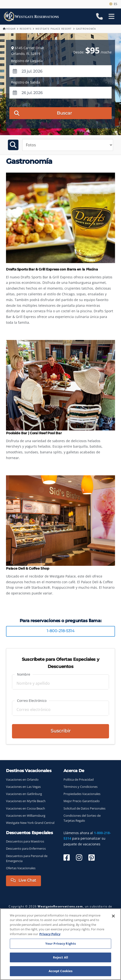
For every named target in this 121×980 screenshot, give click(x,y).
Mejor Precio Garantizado (82, 801)
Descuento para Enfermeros (26, 849)
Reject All (60, 957)
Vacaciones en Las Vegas (23, 787)
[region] (60, 944)
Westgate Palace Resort (54, 29)
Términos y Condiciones (81, 787)
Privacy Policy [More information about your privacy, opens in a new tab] (50, 934)
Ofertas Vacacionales (21, 868)
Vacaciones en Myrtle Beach (26, 801)
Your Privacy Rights (60, 943)
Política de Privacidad (79, 780)
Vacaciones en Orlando (22, 780)
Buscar (43, 113)
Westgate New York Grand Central (30, 823)
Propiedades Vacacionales (82, 794)
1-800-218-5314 (61, 631)
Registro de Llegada (27, 61)
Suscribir (61, 731)
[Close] (113, 916)
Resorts (26, 29)
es (113, 4)
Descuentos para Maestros (25, 841)
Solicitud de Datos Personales (84, 808)
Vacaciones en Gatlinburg (24, 794)
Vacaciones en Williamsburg (26, 816)
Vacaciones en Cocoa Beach (26, 808)
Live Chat (23, 880)
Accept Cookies (61, 971)
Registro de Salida (26, 82)
